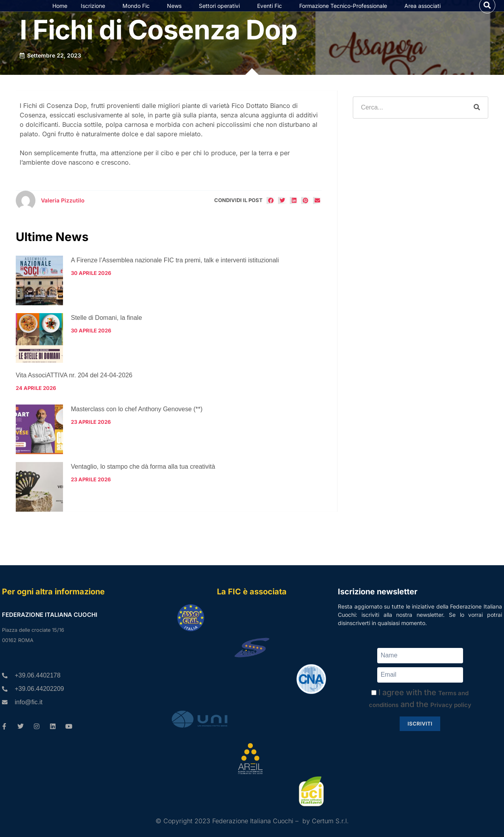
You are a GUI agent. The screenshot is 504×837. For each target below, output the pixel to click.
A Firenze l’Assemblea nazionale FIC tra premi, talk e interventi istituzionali (175, 276)
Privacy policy (451, 705)
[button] (487, 13)
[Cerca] (477, 123)
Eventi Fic (271, 14)
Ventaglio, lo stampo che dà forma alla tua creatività (143, 483)
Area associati (424, 14)
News (176, 14)
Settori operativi (221, 14)
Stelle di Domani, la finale (107, 333)
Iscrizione (95, 14)
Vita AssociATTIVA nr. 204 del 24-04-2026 (74, 391)
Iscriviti (420, 724)
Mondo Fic (138, 14)
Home (60, 14)
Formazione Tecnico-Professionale (345, 14)
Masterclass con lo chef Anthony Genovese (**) (137, 425)
